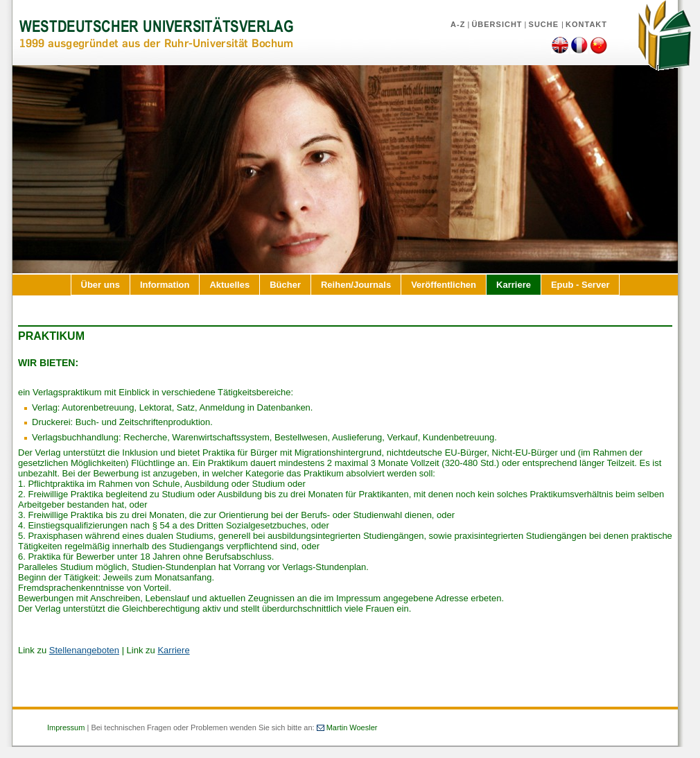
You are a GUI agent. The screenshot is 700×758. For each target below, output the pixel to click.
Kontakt (586, 24)
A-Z (458, 24)
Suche (545, 24)
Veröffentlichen (444, 285)
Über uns (100, 285)
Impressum (66, 727)
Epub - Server (580, 285)
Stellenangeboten (84, 650)
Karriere (514, 285)
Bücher (285, 285)
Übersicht (497, 24)
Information (165, 285)
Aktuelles (229, 285)
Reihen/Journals (356, 285)
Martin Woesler (352, 727)
